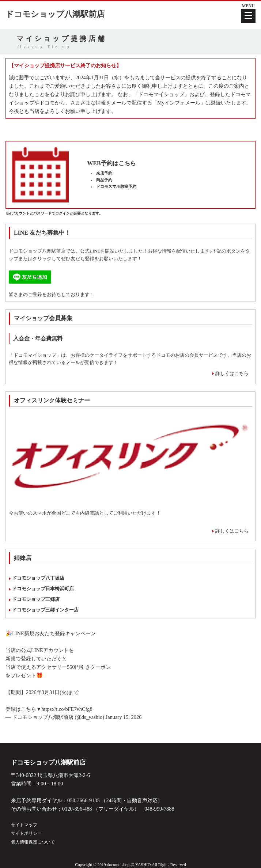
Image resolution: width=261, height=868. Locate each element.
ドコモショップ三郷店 (36, 599)
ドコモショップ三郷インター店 (45, 610)
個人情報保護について (33, 842)
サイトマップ (24, 825)
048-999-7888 (159, 809)
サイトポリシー (26, 833)
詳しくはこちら (232, 373)
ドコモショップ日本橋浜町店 (43, 589)
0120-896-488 (77, 809)
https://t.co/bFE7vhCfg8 (67, 709)
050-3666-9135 (84, 800)
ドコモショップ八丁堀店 (38, 578)
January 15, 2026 (124, 717)
